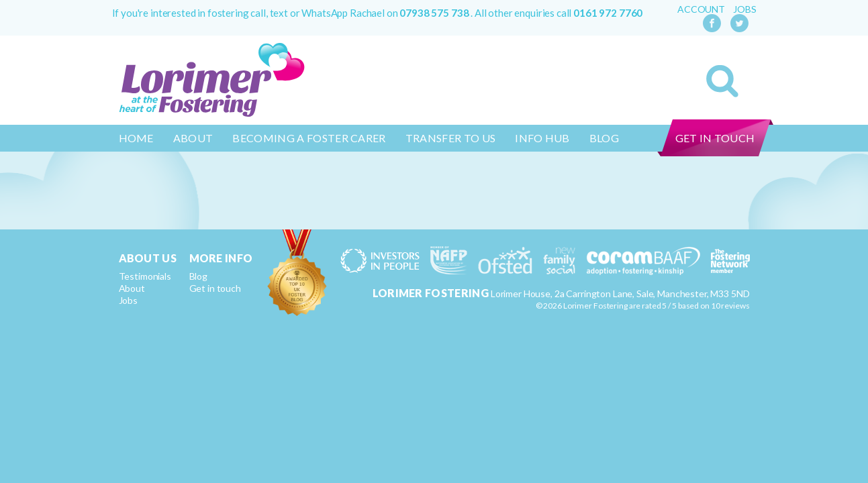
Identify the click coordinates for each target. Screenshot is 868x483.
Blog (604, 138)
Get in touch (715, 138)
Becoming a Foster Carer (309, 138)
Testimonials (145, 276)
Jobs (744, 9)
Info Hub (542, 138)
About (193, 138)
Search (722, 81)
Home (136, 138)
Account (701, 9)
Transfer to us (450, 138)
